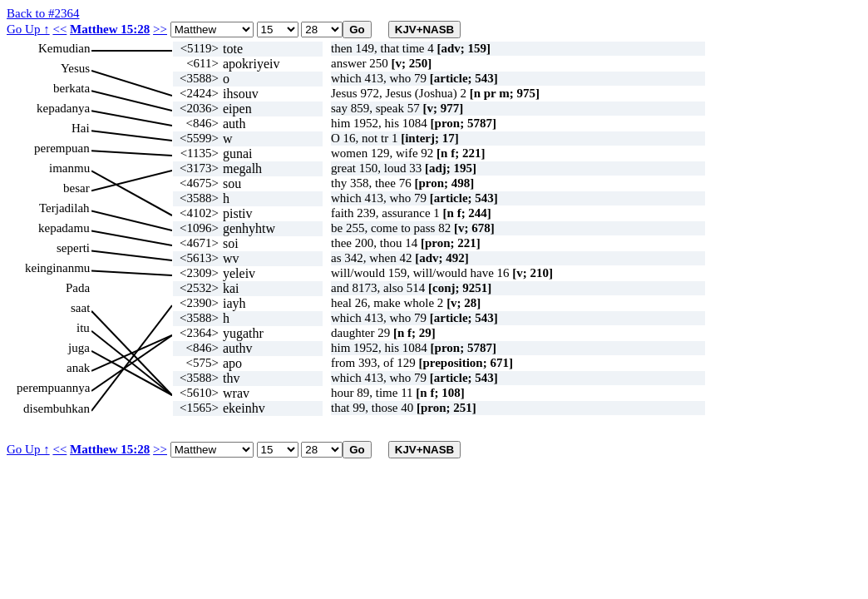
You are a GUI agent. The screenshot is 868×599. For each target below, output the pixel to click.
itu (83, 328)
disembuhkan (57, 408)
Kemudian (64, 48)
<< (59, 29)
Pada (78, 288)
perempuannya (53, 388)
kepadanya (63, 108)
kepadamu (64, 228)
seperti (73, 248)
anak (78, 368)
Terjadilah (64, 208)
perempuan (62, 148)
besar (76, 188)
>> (160, 29)
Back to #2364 (43, 13)
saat (80, 308)
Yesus (75, 68)
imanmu (69, 168)
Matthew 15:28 (110, 29)
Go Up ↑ (28, 29)
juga (79, 348)
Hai (81, 128)
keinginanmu (57, 268)
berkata (72, 88)
